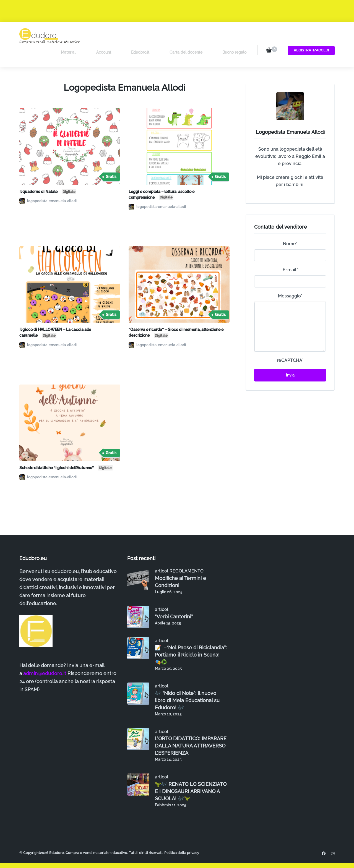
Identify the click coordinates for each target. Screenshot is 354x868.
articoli (162, 554)
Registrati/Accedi (309, 35)
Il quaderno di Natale (48, 174)
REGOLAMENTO (187, 554)
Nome (290, 226)
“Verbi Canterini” (174, 599)
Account (127, 35)
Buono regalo (234, 35)
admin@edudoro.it (45, 656)
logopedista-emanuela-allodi (48, 184)
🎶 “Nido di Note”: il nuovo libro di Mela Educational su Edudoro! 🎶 (187, 683)
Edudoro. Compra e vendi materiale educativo (88, 835)
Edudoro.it (156, 35)
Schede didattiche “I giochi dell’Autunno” (66, 450)
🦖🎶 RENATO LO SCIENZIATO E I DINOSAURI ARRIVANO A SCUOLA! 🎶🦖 (191, 774)
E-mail (290, 252)
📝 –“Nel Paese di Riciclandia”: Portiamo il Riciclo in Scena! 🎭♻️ (191, 637)
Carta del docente (194, 35)
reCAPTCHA (290, 343)
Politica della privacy (182, 835)
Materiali (100, 35)
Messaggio (290, 278)
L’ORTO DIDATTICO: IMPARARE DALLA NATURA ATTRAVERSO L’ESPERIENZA (191, 728)
